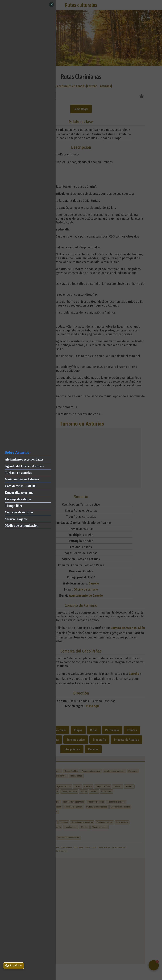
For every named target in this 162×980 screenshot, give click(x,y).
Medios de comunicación (22, 526)
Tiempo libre (14, 506)
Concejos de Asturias (19, 512)
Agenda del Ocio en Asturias (24, 466)
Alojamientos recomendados (24, 459)
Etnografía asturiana (19, 492)
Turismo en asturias (18, 473)
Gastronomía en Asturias (22, 479)
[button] (14, 966)
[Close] (52, 4)
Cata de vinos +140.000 (21, 486)
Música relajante (16, 519)
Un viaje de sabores (18, 499)
